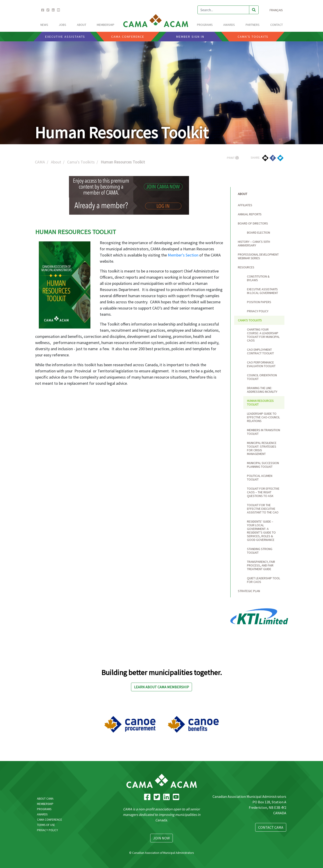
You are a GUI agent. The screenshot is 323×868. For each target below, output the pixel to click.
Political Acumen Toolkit (260, 478)
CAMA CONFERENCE (128, 37)
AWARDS (229, 25)
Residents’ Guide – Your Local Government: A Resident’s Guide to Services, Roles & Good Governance (261, 531)
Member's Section (183, 255)
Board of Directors (253, 223)
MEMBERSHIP (106, 25)
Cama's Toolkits (81, 162)
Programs (44, 809)
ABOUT (82, 25)
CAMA (40, 162)
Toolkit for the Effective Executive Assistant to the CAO (263, 509)
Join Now (161, 838)
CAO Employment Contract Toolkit (260, 351)
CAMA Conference (50, 820)
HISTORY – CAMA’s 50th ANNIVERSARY (254, 243)
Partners (253, 25)
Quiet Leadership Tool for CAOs (264, 580)
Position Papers (259, 302)
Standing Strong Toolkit (260, 551)
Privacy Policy (258, 311)
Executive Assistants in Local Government (263, 291)
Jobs (62, 25)
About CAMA (45, 799)
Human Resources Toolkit (260, 403)
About (56, 162)
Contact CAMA (271, 827)
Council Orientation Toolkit (262, 377)
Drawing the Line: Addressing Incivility (262, 390)
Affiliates (245, 205)
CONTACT (277, 25)
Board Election (259, 232)
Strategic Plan (249, 591)
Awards (42, 814)
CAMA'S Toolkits (253, 37)
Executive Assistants (65, 37)
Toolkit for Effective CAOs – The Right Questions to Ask (263, 492)
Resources (246, 267)
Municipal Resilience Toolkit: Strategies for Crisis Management (262, 448)
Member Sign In (190, 37)
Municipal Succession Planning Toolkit (263, 465)
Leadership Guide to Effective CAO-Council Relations (263, 417)
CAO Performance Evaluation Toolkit (261, 364)
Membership (45, 804)
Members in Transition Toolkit (264, 432)
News (44, 25)
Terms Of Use (46, 825)
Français (276, 10)
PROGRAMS (205, 25)
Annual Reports (250, 214)
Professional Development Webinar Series (258, 256)
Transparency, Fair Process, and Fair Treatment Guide (261, 565)
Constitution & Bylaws (258, 278)
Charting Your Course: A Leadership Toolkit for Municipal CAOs (263, 335)
